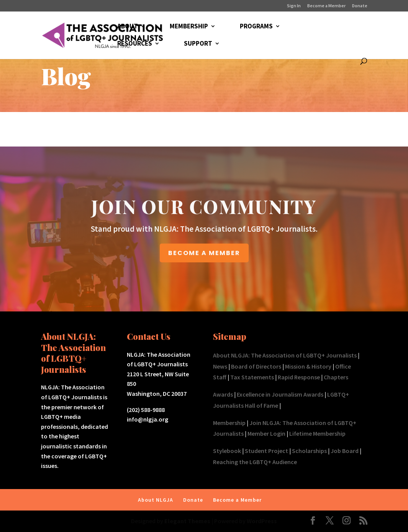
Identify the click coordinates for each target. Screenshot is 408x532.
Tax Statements (252, 377)
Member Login (266, 433)
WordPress (262, 521)
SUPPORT (198, 44)
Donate (360, 6)
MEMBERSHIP (189, 27)
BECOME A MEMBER (204, 253)
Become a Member (326, 6)
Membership (229, 423)
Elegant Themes (187, 521)
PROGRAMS (256, 27)
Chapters (336, 377)
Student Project (266, 451)
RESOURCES (135, 44)
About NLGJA (156, 500)
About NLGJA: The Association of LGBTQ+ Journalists (285, 355)
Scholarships (309, 451)
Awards (223, 394)
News (220, 366)
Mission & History (308, 366)
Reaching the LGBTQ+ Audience (255, 462)
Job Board (345, 451)
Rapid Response (299, 377)
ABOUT (128, 27)
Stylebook (227, 451)
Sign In (294, 6)
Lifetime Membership (317, 433)
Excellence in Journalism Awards (280, 394)
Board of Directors (256, 366)
